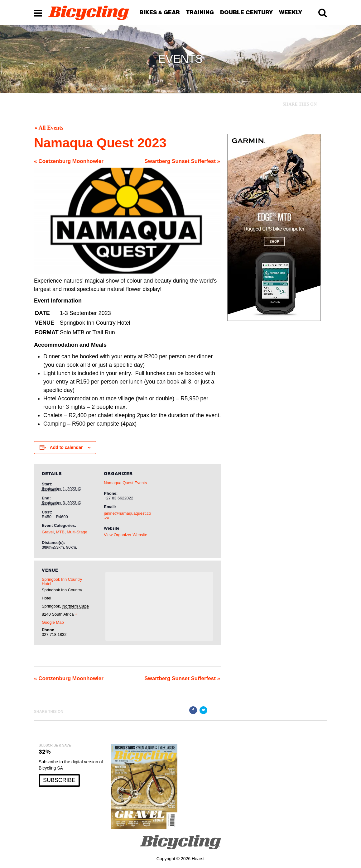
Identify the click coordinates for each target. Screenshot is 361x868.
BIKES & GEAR (160, 12)
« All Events (49, 128)
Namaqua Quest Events (125, 483)
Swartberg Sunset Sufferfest (182, 161)
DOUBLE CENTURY (246, 12)
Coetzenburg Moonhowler (69, 161)
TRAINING (200, 12)
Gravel (48, 532)
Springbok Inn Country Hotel (62, 582)
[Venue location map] (159, 606)
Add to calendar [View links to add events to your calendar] (66, 447)
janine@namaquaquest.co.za (127, 515)
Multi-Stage (77, 532)
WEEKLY (291, 12)
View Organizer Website (125, 535)
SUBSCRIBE (59, 780)
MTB (60, 532)
